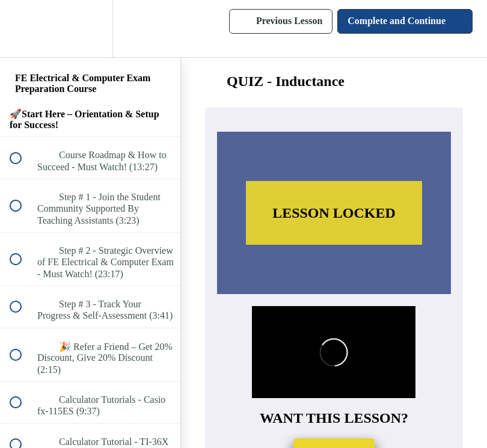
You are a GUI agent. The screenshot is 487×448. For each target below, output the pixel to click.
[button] (22, 29)
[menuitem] (90, 29)
